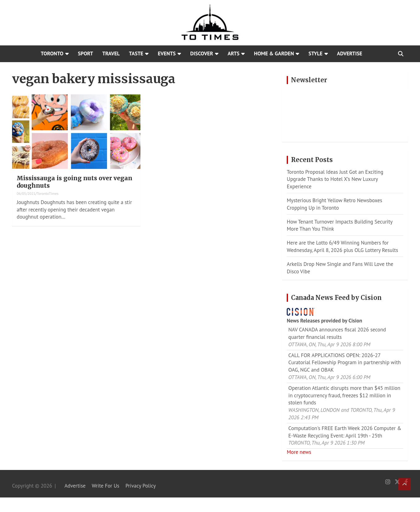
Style (315, 53)
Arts (234, 53)
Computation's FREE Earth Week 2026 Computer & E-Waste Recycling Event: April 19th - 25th (345, 432)
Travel (111, 53)
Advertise (350, 53)
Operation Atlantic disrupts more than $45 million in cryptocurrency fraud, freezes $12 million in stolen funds (344, 395)
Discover (202, 53)
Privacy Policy (141, 486)
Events (167, 53)
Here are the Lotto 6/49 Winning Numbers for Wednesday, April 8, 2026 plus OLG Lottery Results (342, 246)
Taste (136, 53)
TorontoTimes (48, 193)
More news (299, 452)
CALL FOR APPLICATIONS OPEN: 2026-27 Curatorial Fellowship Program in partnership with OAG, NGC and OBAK (344, 363)
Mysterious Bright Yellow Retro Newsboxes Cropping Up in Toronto (334, 204)
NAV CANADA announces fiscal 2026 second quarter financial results (337, 333)
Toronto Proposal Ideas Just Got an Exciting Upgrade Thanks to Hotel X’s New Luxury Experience (335, 179)
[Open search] (401, 54)
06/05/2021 (26, 193)
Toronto (52, 53)
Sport (86, 53)
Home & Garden (274, 53)
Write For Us (106, 486)
